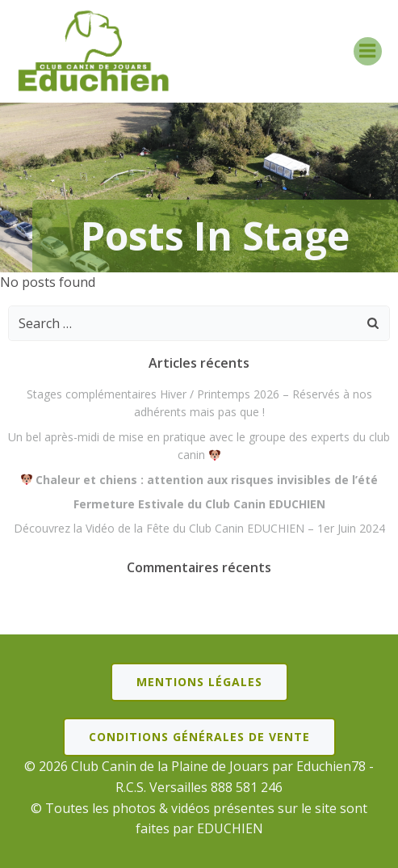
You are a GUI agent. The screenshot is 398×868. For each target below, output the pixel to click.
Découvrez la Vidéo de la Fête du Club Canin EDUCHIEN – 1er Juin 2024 (199, 528)
